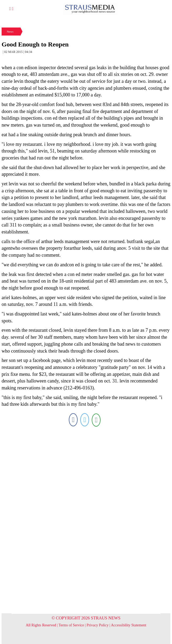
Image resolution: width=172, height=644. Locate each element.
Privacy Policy (98, 625)
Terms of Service (71, 625)
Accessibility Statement (129, 625)
